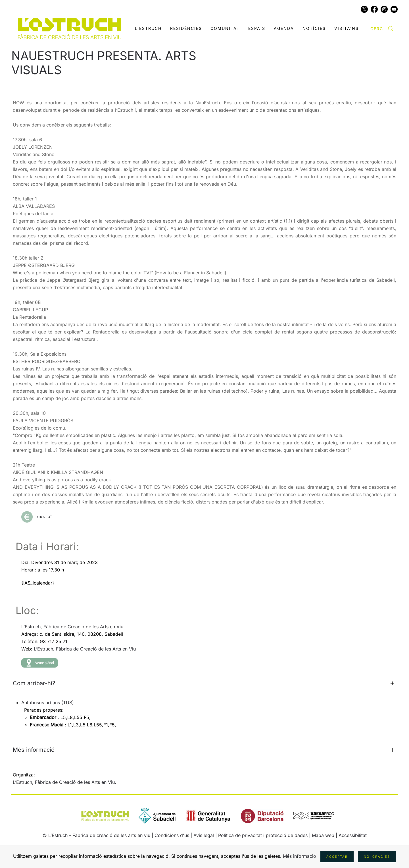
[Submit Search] (391, 28)
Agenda (284, 28)
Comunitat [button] (225, 28)
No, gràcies (377, 857)
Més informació (300, 856)
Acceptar (337, 857)
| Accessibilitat (351, 835)
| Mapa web (322, 835)
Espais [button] (257, 28)
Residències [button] (186, 28)
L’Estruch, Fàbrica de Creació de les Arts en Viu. (73, 627)
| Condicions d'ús (170, 835)
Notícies (314, 28)
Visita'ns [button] (347, 28)
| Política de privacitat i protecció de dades (261, 835)
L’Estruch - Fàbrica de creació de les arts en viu (99, 835)
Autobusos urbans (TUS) (48, 703)
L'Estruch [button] (148, 28)
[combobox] (382, 28)
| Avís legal (203, 835)
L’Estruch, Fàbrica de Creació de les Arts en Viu (85, 649)
